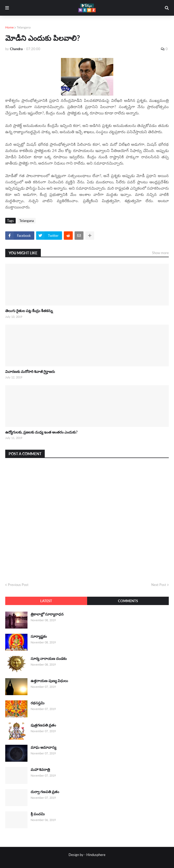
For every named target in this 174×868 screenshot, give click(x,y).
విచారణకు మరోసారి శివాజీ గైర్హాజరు (30, 371)
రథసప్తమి (38, 703)
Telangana (24, 27)
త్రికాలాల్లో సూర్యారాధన (47, 614)
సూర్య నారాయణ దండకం (49, 658)
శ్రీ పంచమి (38, 814)
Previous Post (18, 585)
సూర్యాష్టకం (39, 636)
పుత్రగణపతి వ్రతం (43, 725)
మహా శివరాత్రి (40, 769)
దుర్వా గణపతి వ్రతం (45, 792)
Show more (160, 253)
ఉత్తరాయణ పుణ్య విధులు (49, 681)
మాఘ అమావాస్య (43, 747)
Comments (128, 601)
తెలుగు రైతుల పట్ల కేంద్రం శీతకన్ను (29, 311)
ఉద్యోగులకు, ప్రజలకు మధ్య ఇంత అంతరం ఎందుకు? (41, 432)
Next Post (159, 585)
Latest (46, 601)
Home (9, 27)
